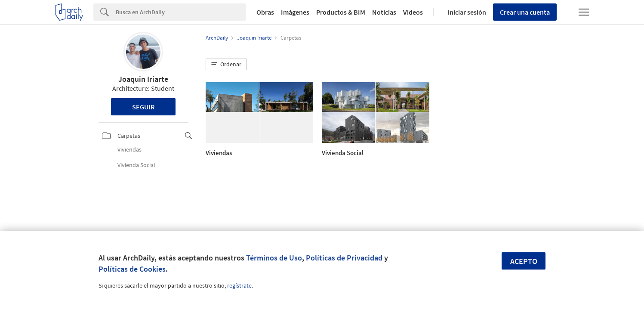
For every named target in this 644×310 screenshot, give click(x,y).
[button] (226, 65)
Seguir (143, 107)
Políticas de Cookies (132, 269)
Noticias (384, 12)
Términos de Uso (274, 258)
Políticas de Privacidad (344, 258)
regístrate (239, 285)
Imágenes (295, 12)
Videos (413, 12)
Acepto (524, 261)
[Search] (181, 12)
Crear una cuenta (525, 12)
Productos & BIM (341, 12)
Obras (265, 12)
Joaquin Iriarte (143, 79)
